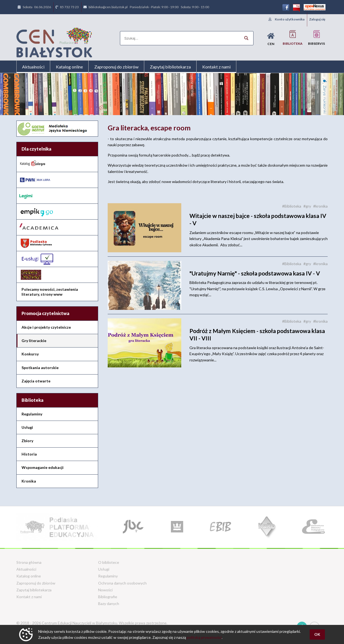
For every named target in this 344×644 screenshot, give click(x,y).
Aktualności (33, 67)
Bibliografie (108, 597)
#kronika (320, 206)
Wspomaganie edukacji (43, 467)
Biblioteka (293, 38)
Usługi (27, 427)
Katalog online (69, 67)
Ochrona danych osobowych (122, 583)
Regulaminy (32, 414)
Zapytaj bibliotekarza (170, 67)
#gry (307, 206)
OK (317, 634)
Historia (29, 454)
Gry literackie (34, 341)
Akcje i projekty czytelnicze (46, 327)
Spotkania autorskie (40, 368)
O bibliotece (109, 562)
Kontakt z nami (216, 67)
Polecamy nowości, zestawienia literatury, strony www (50, 292)
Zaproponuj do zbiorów (116, 67)
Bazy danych (109, 603)
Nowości (105, 590)
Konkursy (30, 354)
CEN (271, 39)
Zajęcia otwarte (36, 381)
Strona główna (29, 562)
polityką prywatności (204, 637)
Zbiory (27, 441)
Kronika (29, 481)
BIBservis (316, 38)
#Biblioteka (292, 206)
